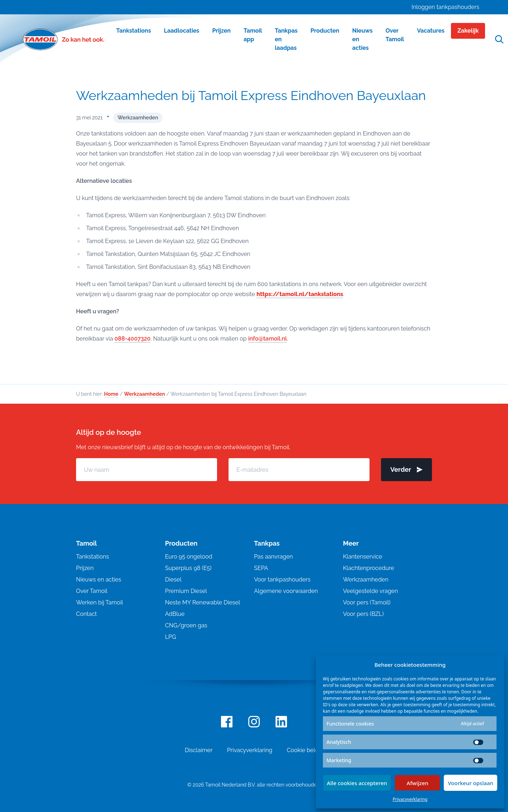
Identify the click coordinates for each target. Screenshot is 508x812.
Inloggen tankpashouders (445, 7)
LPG (171, 637)
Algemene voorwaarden (286, 591)
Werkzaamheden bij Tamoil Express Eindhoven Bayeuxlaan (251, 95)
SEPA (261, 568)
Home (111, 394)
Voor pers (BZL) (363, 614)
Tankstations (93, 557)
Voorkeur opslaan (471, 783)
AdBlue (175, 614)
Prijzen (85, 568)
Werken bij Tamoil (100, 602)
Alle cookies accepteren (357, 783)
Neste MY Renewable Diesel (203, 602)
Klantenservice (363, 557)
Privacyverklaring (410, 799)
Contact (86, 614)
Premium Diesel (186, 591)
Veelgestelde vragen (370, 591)
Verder (406, 469)
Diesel (173, 580)
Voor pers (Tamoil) (367, 602)
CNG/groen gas (186, 625)
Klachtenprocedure (368, 568)
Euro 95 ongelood (189, 557)
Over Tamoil (92, 591)
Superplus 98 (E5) (188, 568)
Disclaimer (199, 750)
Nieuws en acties (99, 580)
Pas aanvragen (273, 557)
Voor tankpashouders (282, 580)
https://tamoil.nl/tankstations (300, 294)
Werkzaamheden (138, 118)
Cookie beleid (305, 750)
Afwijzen (417, 783)
